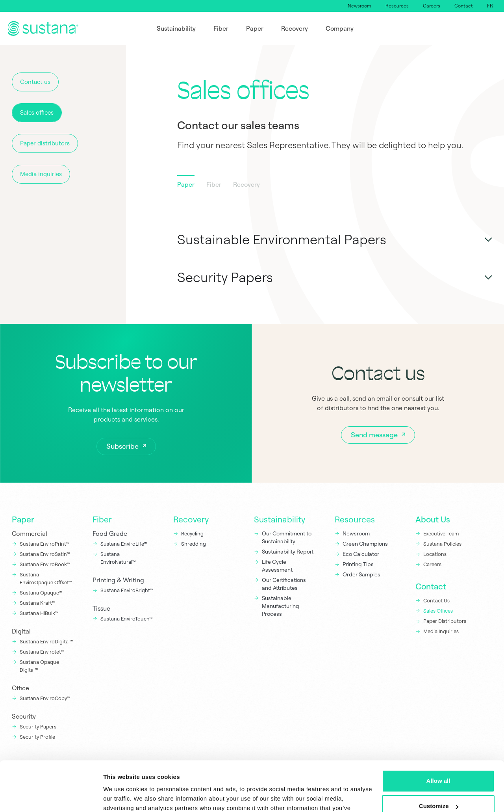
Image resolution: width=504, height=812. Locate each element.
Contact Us (436, 600)
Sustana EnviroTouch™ (127, 619)
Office (20, 688)
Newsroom (359, 6)
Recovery (191, 519)
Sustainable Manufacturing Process (281, 606)
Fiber (102, 519)
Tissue (101, 608)
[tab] (186, 186)
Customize (439, 763)
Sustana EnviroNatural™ (119, 558)
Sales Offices (438, 611)
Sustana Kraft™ (38, 603)
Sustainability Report (288, 552)
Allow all (438, 738)
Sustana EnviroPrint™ (45, 544)
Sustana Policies (442, 544)
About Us (433, 519)
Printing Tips (358, 564)
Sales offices (37, 112)
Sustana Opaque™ (41, 593)
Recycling (192, 533)
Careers (432, 6)
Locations (435, 554)
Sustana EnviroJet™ (42, 652)
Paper (23, 519)
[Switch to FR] (490, 6)
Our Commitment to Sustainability (287, 537)
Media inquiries (41, 174)
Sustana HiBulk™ (39, 613)
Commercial (30, 533)
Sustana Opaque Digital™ (39, 666)
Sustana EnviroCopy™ (45, 698)
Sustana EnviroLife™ (124, 544)
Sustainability (280, 519)
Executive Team (441, 533)
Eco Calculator (361, 554)
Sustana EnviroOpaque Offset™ (46, 578)
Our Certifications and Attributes (284, 584)
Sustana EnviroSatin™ (45, 554)
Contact (464, 6)
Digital (21, 631)
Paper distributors (45, 143)
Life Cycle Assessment (277, 566)
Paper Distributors (445, 621)
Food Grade (110, 533)
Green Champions (365, 544)
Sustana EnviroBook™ (45, 564)
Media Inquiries (441, 631)
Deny (438, 789)
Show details (121, 796)
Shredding (194, 544)
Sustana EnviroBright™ (127, 590)
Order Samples (361, 574)
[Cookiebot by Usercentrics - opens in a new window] (51, 797)
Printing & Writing (118, 580)
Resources (397, 6)
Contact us (35, 82)
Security (24, 716)
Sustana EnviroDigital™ (46, 641)
